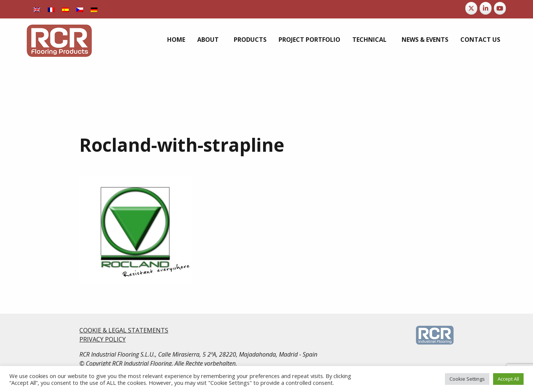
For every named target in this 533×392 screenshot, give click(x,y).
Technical (369, 40)
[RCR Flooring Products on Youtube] (500, 8)
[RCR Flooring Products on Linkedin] (486, 8)
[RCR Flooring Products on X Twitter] (471, 8)
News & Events (425, 40)
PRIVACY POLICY (103, 339)
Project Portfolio (309, 40)
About (208, 40)
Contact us (480, 40)
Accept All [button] (508, 379)
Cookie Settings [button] (467, 379)
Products (250, 40)
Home (176, 40)
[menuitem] (37, 9)
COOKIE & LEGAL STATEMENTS (124, 330)
